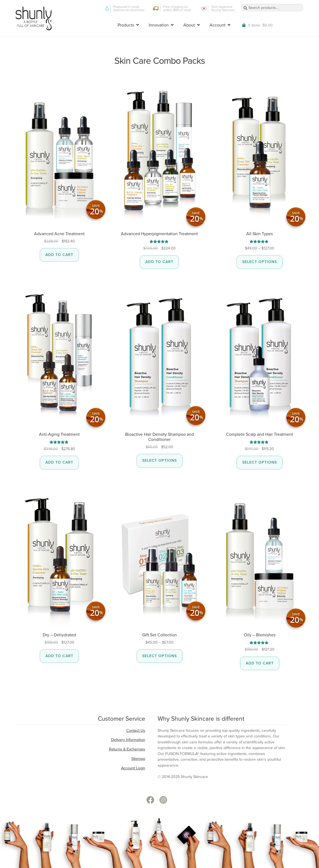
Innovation (159, 25)
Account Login (133, 768)
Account (217, 25)
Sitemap (138, 759)
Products (126, 25)
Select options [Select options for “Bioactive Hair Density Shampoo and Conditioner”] (159, 461)
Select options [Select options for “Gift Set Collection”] (159, 656)
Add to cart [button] (59, 255)
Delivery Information (128, 740)
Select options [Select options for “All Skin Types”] (260, 262)
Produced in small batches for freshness (129, 9)
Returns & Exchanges (127, 749)
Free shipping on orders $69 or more (177, 9)
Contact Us (136, 731)
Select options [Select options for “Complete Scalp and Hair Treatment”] (260, 463)
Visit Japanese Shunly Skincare (223, 9)
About (189, 25)
